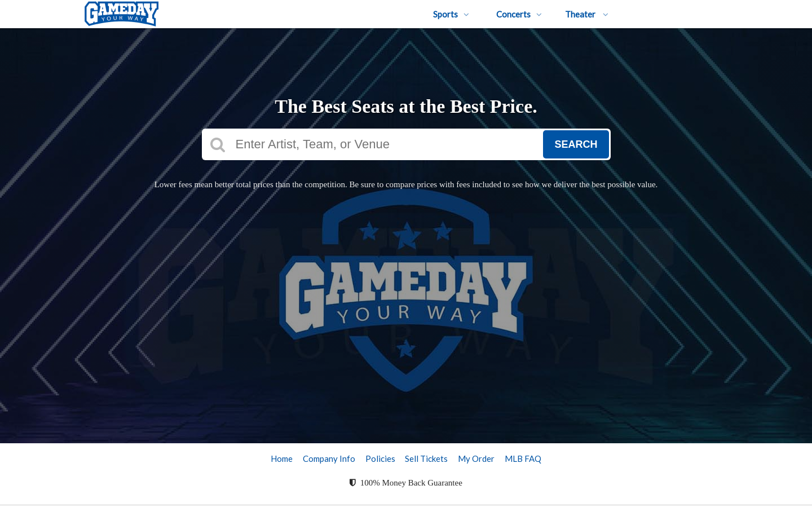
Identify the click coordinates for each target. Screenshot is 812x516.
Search (576, 144)
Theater (587, 14)
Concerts (519, 14)
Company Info (329, 458)
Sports (451, 14)
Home (282, 458)
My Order (476, 458)
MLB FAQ (523, 458)
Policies (380, 458)
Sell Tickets (426, 458)
